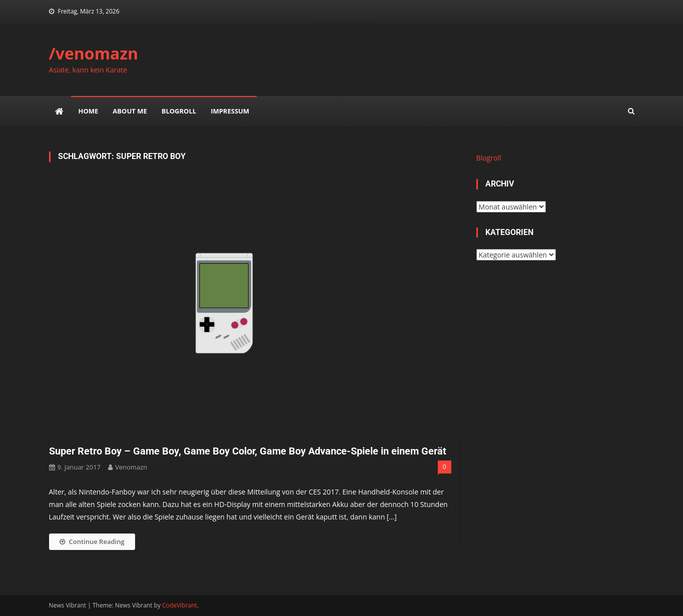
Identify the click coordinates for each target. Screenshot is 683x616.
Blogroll (179, 111)
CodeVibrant (180, 605)
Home (89, 111)
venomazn (131, 467)
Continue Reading (92, 541)
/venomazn (94, 53)
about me (130, 111)
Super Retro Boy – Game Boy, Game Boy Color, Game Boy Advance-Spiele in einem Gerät (248, 451)
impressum (230, 111)
